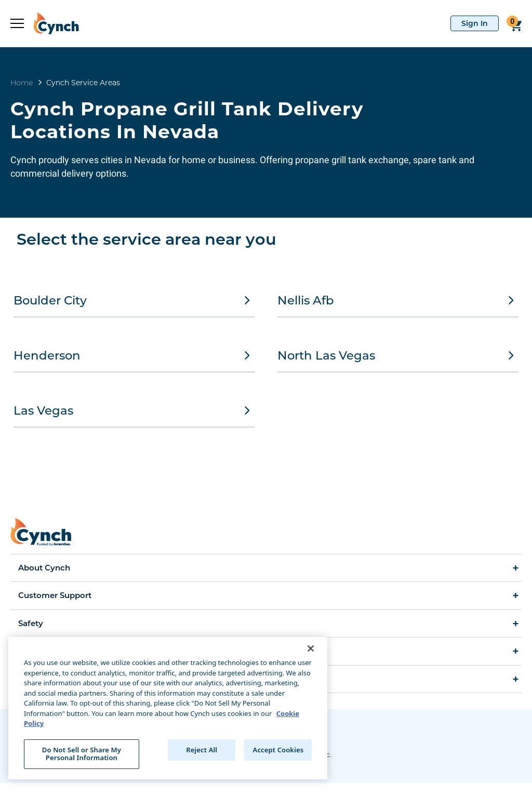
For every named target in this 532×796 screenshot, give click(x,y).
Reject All (202, 750)
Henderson (134, 360)
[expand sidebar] (17, 23)
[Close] (311, 648)
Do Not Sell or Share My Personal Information (82, 754)
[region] (168, 708)
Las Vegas (134, 419)
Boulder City (134, 300)
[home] (51, 23)
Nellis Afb (398, 300)
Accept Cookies (278, 750)
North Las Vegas (398, 360)
